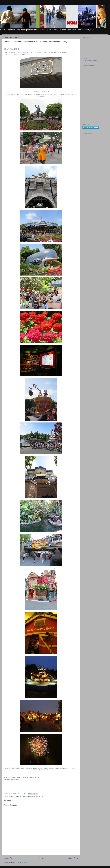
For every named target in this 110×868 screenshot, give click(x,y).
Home (41, 858)
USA (43, 797)
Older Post (73, 858)
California (24, 797)
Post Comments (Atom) (20, 863)
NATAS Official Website (90, 61)
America (11, 797)
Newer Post (9, 858)
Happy (38, 797)
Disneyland (32, 797)
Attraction (18, 797)
